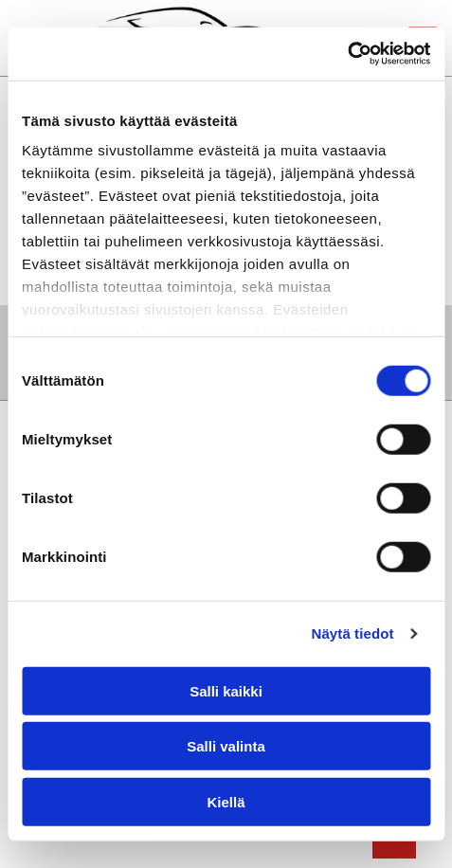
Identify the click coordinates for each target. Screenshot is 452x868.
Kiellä (226, 801)
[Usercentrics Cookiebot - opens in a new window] (347, 54)
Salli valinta (226, 746)
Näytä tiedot (353, 633)
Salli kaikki (226, 690)
